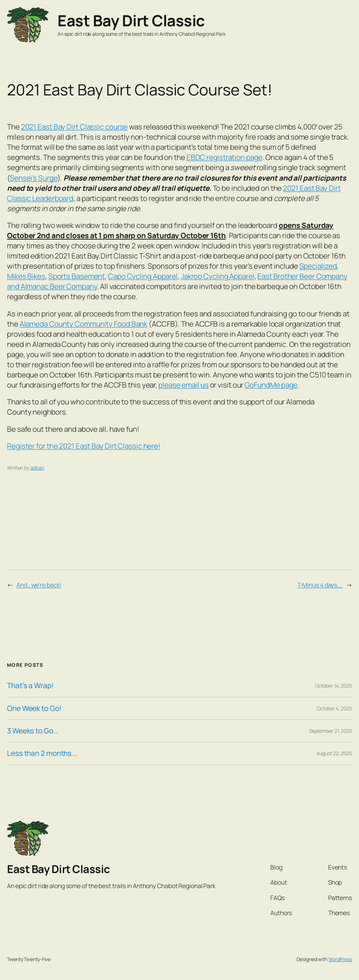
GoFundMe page (271, 385)
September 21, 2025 (331, 731)
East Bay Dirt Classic (131, 20)
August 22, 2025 (334, 753)
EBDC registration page (225, 157)
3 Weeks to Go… (32, 731)
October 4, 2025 (335, 708)
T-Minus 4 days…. (320, 585)
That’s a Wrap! (31, 686)
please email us (184, 385)
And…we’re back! (39, 585)
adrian (37, 468)
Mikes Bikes (26, 276)
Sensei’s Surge (34, 178)
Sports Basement (77, 276)
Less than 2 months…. (42, 753)
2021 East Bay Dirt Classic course (74, 127)
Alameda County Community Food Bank (84, 324)
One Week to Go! (34, 708)
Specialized (318, 266)
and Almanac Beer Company (52, 286)
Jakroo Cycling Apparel (218, 276)
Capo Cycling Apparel (143, 276)
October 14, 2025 (334, 686)
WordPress (340, 959)
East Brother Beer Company (302, 276)
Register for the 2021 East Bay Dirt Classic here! (84, 446)
